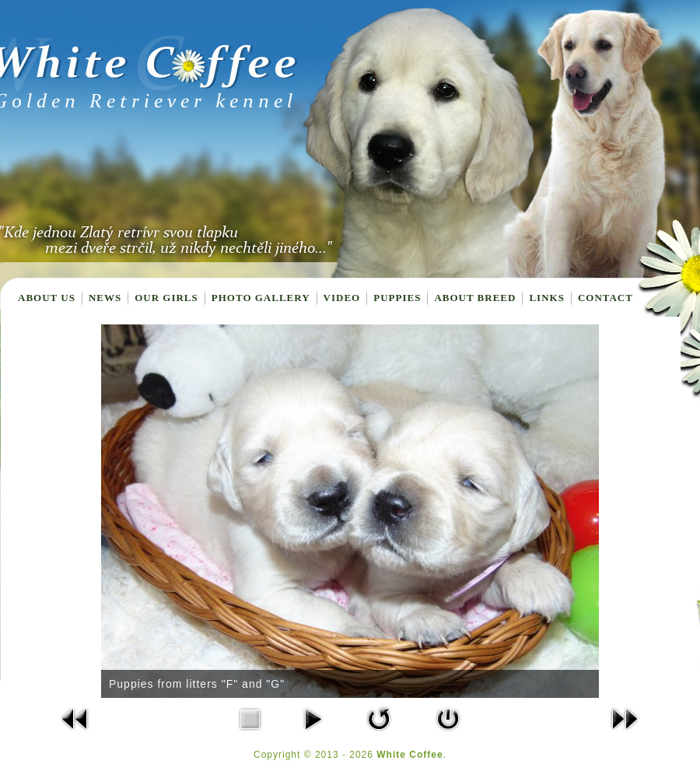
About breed (475, 298)
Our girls (166, 298)
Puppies (397, 298)
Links (546, 298)
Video (342, 298)
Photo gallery (261, 298)
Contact (605, 298)
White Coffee (409, 755)
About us (47, 298)
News (105, 298)
